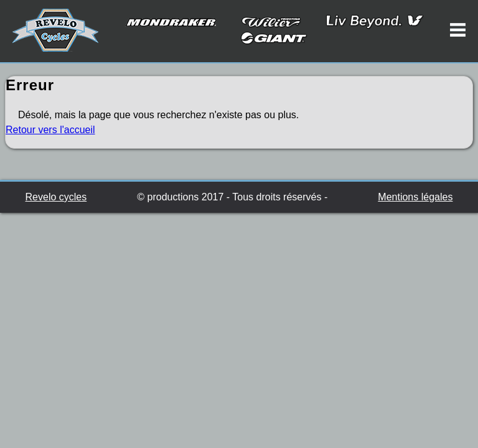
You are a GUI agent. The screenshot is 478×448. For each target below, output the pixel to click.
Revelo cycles (56, 197)
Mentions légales (415, 197)
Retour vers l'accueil (50, 130)
